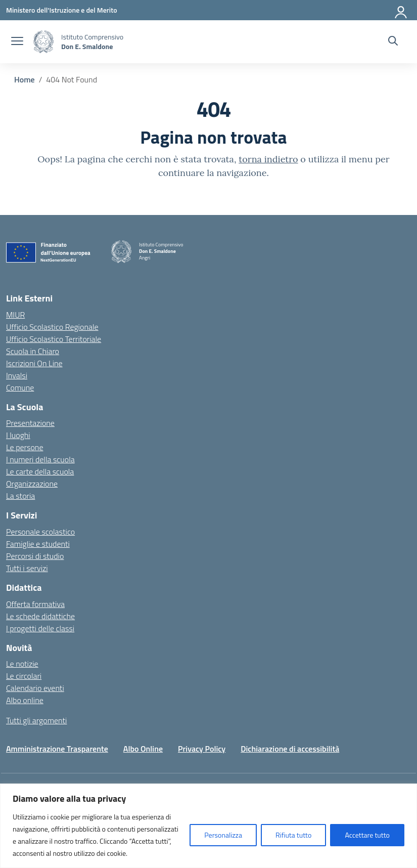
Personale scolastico (40, 532)
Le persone (25, 447)
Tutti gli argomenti (36, 720)
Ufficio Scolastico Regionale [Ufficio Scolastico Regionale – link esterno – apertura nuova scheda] (52, 327)
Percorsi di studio (35, 556)
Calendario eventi (35, 688)
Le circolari (24, 676)
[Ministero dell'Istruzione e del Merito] (62, 10)
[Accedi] (401, 10)
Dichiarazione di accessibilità (290, 749)
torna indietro (268, 159)
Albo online (25, 700)
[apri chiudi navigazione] (17, 42)
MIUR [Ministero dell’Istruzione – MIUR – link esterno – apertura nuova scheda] (15, 315)
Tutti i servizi (27, 568)
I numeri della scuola (40, 459)
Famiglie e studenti (38, 544)
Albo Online (143, 749)
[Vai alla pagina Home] (25, 79)
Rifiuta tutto (293, 835)
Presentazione (30, 423)
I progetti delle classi (40, 628)
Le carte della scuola (40, 471)
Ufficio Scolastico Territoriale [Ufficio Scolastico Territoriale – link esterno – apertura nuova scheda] (54, 339)
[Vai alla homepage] (43, 42)
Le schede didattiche (40, 616)
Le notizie (22, 664)
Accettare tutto (367, 835)
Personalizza (223, 835)
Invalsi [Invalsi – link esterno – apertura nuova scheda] (17, 375)
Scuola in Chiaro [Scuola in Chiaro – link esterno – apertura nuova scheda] (33, 351)
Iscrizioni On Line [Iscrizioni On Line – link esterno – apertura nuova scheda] (34, 363)
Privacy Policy (202, 749)
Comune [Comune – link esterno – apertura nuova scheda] (20, 387)
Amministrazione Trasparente (57, 749)
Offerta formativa (35, 604)
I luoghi (18, 435)
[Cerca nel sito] (393, 42)
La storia (20, 496)
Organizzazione (32, 484)
